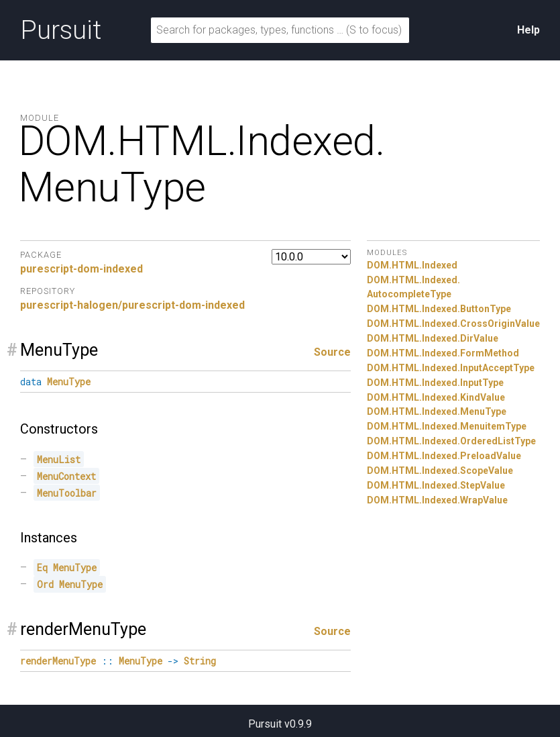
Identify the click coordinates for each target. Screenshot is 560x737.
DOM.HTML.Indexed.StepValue (436, 485)
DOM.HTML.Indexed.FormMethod (443, 353)
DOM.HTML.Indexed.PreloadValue (444, 456)
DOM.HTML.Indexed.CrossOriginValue (453, 324)
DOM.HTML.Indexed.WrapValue (437, 500)
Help (528, 30)
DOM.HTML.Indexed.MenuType (437, 411)
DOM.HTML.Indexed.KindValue (436, 397)
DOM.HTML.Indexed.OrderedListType (451, 441)
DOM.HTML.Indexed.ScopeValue (440, 471)
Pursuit (61, 30)
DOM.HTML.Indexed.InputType (435, 383)
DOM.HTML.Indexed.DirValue (433, 338)
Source (332, 352)
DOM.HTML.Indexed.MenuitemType (447, 426)
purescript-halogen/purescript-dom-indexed (132, 305)
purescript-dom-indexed (81, 269)
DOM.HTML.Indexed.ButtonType (439, 309)
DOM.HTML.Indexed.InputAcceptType (451, 368)
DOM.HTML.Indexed (412, 265)
